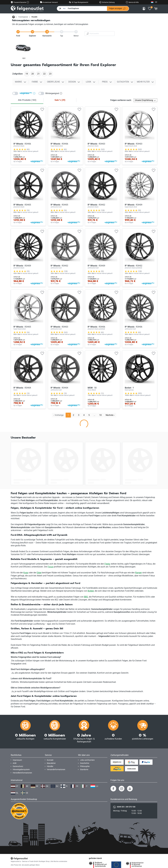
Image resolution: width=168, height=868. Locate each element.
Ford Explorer (23, 17)
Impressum (17, 760)
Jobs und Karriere (87, 760)
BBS (86, 597)
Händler (50, 766)
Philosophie (85, 766)
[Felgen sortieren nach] (145, 100)
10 (100, 415)
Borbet (91, 591)
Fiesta (107, 564)
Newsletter (51, 763)
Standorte (84, 770)
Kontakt (50, 760)
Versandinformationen (56, 770)
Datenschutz (18, 766)
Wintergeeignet (54, 93)
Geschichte (85, 763)
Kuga (26, 573)
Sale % (60, 100)
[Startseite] (14, 17)
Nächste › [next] (110, 415)
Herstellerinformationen (22, 773)
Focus (50, 567)
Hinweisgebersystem (21, 770)
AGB (15, 763)
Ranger (138, 573)
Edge (39, 573)
